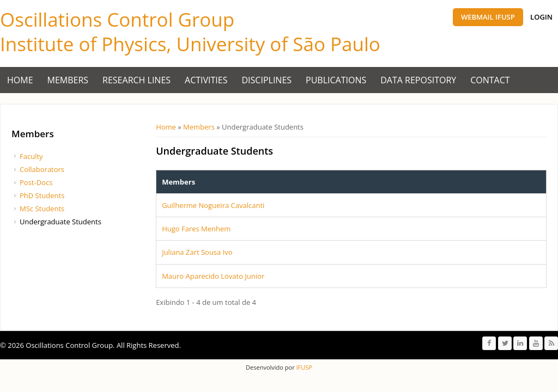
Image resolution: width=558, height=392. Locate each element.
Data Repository (418, 80)
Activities (206, 80)
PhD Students (42, 195)
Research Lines (137, 80)
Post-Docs (36, 182)
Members (68, 80)
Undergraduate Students (60, 222)
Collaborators (42, 169)
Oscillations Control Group (117, 19)
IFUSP (304, 367)
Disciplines (267, 80)
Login (541, 17)
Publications (336, 80)
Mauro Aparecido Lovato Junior (213, 276)
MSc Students (42, 209)
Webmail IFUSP (488, 17)
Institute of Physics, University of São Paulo (190, 44)
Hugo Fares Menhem (196, 229)
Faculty (31, 156)
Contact (490, 80)
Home (20, 80)
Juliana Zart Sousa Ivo (197, 252)
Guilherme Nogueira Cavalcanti (213, 205)
